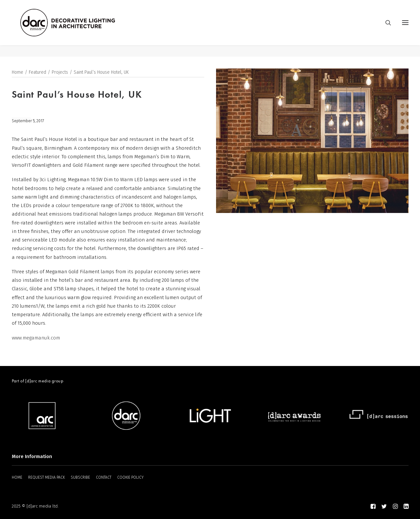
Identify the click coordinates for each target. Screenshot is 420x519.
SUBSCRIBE (80, 477)
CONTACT (104, 477)
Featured (37, 73)
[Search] (385, 29)
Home (18, 73)
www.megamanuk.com (36, 338)
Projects (60, 73)
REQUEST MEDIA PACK (46, 477)
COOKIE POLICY (130, 477)
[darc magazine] (80, 29)
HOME (17, 477)
